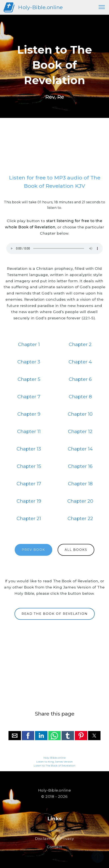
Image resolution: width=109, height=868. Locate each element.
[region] (54, 148)
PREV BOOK (33, 550)
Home (55, 830)
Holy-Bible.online (41, 7)
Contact (54, 847)
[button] (15, 736)
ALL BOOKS (76, 550)
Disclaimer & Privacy (55, 838)
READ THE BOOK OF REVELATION (55, 614)
